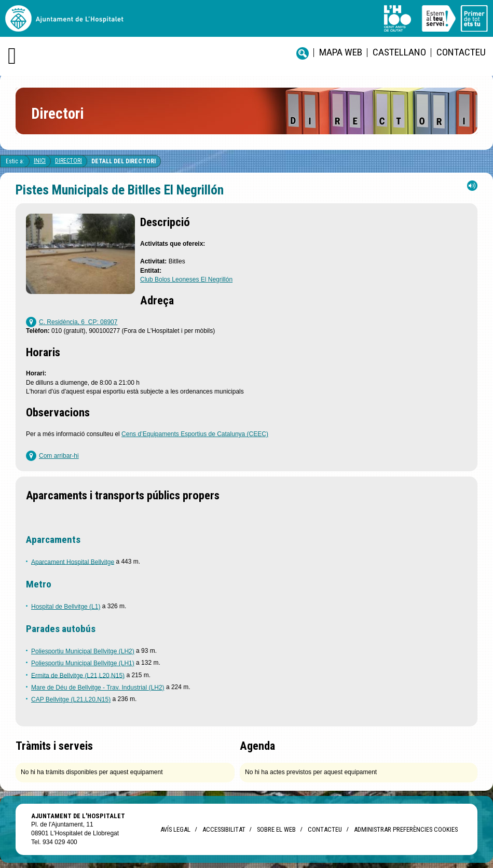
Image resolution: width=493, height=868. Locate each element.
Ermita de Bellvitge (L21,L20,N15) (78, 675)
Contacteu (461, 52)
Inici (40, 161)
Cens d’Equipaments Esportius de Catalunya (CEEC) (195, 434)
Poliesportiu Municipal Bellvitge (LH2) (83, 651)
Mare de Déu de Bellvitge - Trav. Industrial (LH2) (98, 688)
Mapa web (341, 52)
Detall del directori (124, 161)
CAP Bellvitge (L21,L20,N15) (71, 699)
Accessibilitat (224, 829)
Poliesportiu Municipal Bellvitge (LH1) (83, 663)
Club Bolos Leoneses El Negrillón (186, 279)
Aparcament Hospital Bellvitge (73, 562)
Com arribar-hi (59, 456)
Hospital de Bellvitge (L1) (66, 607)
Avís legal (175, 829)
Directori (69, 161)
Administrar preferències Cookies (406, 829)
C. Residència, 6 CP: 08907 (78, 322)
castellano (399, 52)
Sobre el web (276, 829)
